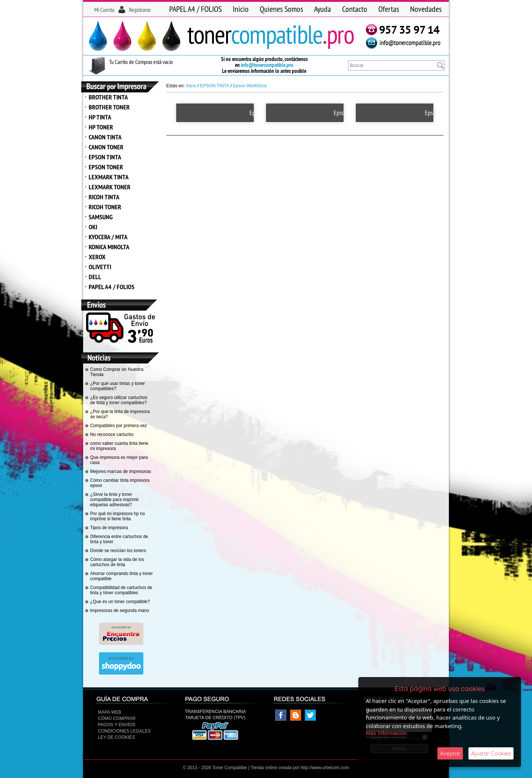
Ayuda (323, 9)
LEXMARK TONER (110, 187)
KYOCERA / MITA (108, 237)
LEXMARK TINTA (109, 177)
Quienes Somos (281, 9)
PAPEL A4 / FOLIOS (195, 9)
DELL (95, 277)
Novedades (426, 9)
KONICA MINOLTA (109, 247)
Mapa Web (110, 712)
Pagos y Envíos (117, 725)
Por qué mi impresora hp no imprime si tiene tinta (117, 516)
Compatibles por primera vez (118, 426)
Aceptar (450, 753)
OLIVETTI (100, 267)
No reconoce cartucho (112, 434)
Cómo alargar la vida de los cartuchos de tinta (117, 562)
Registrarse (140, 10)
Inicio (241, 9)
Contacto (355, 9)
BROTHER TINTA (108, 97)
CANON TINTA (105, 137)
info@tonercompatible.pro (267, 65)
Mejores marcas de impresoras (121, 471)
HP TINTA (100, 117)
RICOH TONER (105, 207)
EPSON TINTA (105, 157)
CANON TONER (106, 147)
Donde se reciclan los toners (118, 551)
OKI (93, 227)
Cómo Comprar (117, 718)
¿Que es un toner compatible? (120, 602)
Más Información (386, 733)
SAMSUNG (101, 217)
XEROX (97, 257)
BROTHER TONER (109, 107)
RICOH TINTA (104, 197)
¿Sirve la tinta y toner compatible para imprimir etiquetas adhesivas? (114, 500)
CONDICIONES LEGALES (124, 731)
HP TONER (101, 127)
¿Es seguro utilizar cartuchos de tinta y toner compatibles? (119, 400)
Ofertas (389, 9)
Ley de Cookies (116, 737)
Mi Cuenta (104, 10)
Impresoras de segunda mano (120, 610)
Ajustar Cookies (491, 753)
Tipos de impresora (109, 528)
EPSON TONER (106, 167)
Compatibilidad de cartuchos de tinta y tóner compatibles (121, 590)
